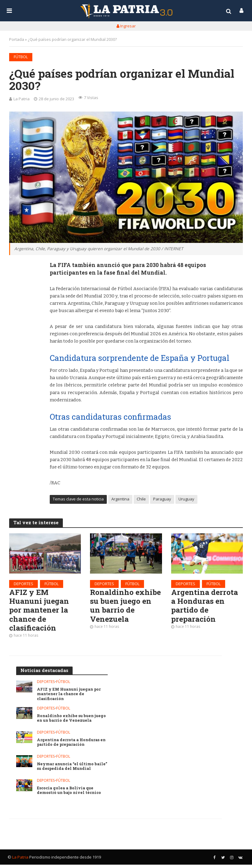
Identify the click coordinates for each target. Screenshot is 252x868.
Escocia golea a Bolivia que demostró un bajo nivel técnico (70, 794)
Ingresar (126, 26)
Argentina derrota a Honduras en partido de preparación (206, 608)
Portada (17, 39)
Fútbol (21, 57)
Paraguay (162, 500)
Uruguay (186, 500)
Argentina (120, 500)
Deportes (23, 584)
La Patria (22, 99)
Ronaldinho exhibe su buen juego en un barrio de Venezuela (124, 608)
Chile (141, 500)
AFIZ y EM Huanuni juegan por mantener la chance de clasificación (40, 612)
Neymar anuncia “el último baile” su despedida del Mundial (71, 770)
